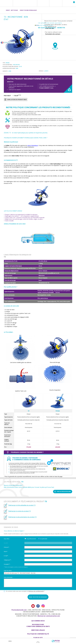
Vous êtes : (7, 539)
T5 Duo (58, 411)
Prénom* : (7, 547)
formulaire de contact (53, 34)
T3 (29, 411)
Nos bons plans (38, 625)
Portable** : (7, 564)
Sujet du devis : (8, 571)
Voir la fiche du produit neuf (17, 99)
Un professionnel (31, 539)
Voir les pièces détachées (64, 492)
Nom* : (6, 551)
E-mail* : (6, 556)
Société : (6, 543)
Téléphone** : (8, 560)
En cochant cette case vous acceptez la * (25, 591)
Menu (10, 641)
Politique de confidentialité (36, 591)
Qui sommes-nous (38, 621)
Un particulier (44, 539)
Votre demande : (8, 577)
